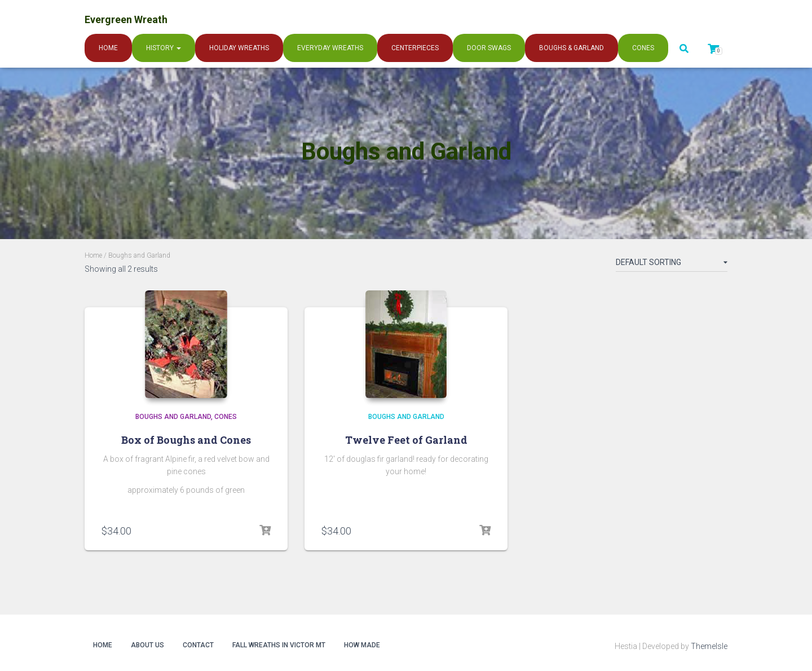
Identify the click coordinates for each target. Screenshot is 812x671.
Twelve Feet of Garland (406, 440)
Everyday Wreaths (330, 48)
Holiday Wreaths (239, 48)
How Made (362, 645)
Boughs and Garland (173, 417)
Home (108, 48)
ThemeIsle (709, 646)
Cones (643, 48)
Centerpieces (415, 48)
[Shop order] (672, 264)
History (164, 48)
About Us (147, 645)
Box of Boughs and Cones (186, 440)
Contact (198, 645)
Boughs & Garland (572, 48)
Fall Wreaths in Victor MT (279, 645)
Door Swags (489, 48)
